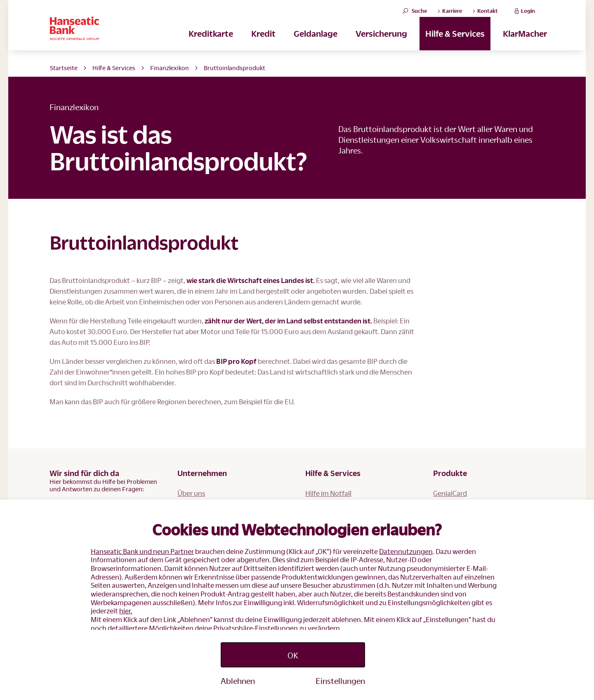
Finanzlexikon (170, 68)
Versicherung (381, 42)
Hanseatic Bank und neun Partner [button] (142, 551)
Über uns (191, 493)
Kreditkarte (211, 42)
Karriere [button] (450, 15)
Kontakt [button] (485, 15)
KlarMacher (525, 42)
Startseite (64, 68)
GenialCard (450, 493)
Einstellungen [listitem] (340, 681)
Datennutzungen (406, 551)
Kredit (263, 42)
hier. (126, 611)
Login (524, 15)
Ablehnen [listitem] (238, 681)
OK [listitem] (293, 655)
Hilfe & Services (455, 42)
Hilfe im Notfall (328, 493)
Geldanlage (316, 42)
